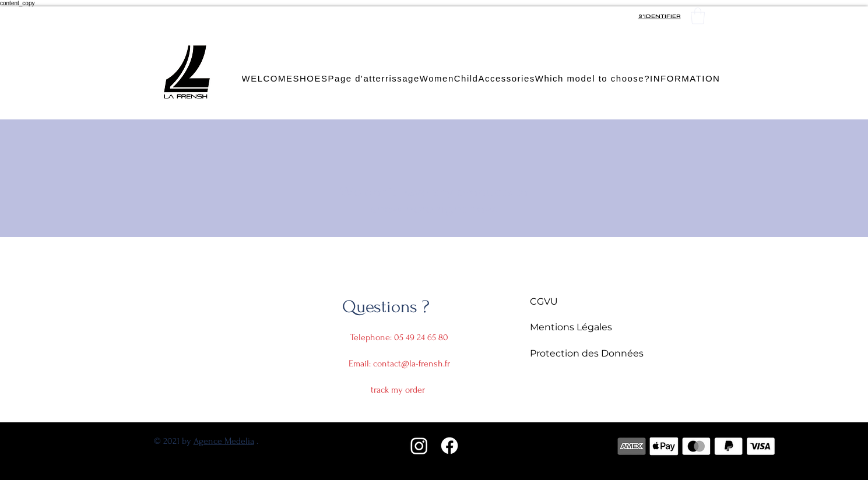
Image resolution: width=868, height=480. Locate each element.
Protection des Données (587, 353)
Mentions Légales (572, 327)
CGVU (544, 301)
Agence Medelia (224, 441)
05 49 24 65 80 (421, 337)
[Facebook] (449, 446)
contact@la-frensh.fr (412, 363)
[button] (698, 16)
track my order (398, 390)
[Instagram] (419, 446)
